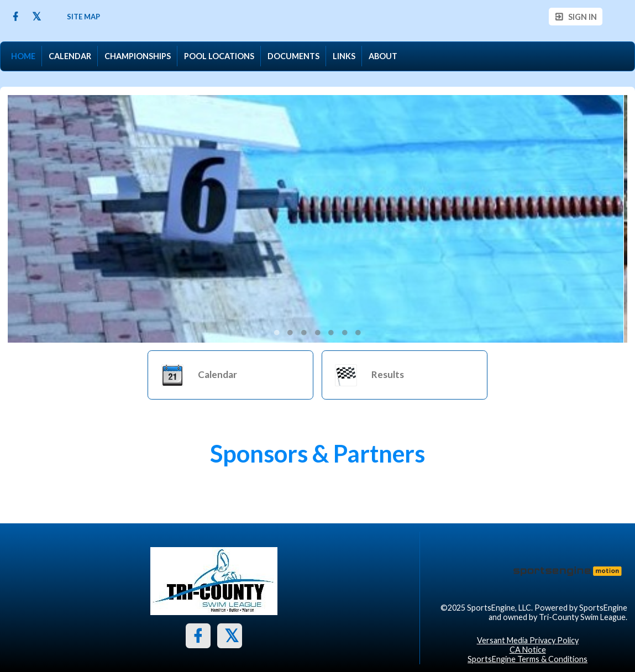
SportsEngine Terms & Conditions (528, 659)
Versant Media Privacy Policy (528, 640)
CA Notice (528, 650)
